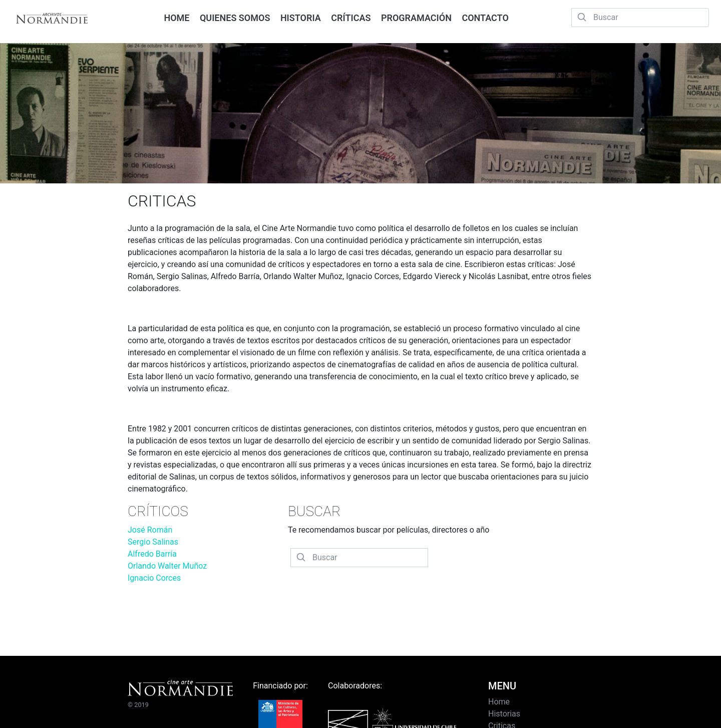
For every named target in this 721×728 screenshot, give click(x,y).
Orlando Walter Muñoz (167, 566)
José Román (150, 530)
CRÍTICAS (351, 18)
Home (499, 702)
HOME (176, 18)
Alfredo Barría (152, 554)
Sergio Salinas (153, 542)
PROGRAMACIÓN (416, 18)
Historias (504, 714)
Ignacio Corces (154, 578)
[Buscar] (640, 18)
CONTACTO (485, 18)
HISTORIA (301, 18)
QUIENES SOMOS (235, 18)
